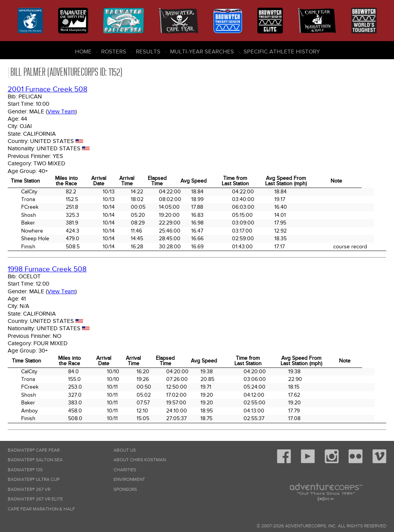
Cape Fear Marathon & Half (41, 509)
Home (83, 52)
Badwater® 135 (25, 470)
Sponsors (125, 490)
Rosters (114, 52)
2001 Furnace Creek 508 (48, 89)
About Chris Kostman (140, 460)
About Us (125, 450)
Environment (129, 480)
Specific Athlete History (282, 52)
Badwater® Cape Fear (34, 450)
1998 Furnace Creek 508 (47, 269)
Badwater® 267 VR (29, 490)
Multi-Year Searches (202, 52)
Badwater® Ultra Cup (34, 480)
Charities (125, 470)
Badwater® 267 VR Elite (35, 499)
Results (148, 52)
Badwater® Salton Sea (35, 460)
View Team (61, 111)
